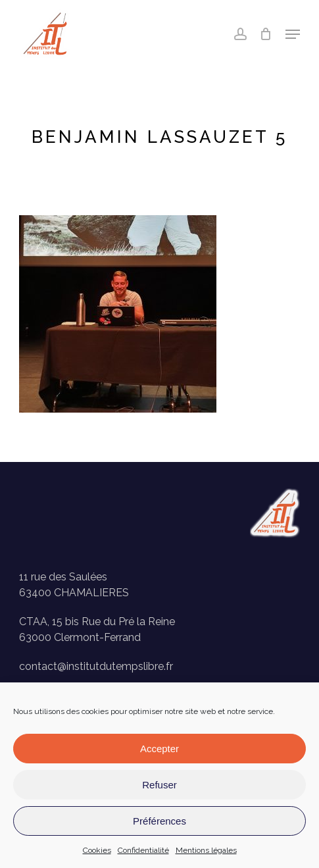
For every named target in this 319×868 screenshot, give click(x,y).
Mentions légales (206, 850)
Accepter (159, 749)
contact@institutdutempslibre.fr (96, 666)
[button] (293, 34)
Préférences (159, 821)
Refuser (159, 785)
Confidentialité (143, 850)
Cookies (97, 850)
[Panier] (266, 34)
